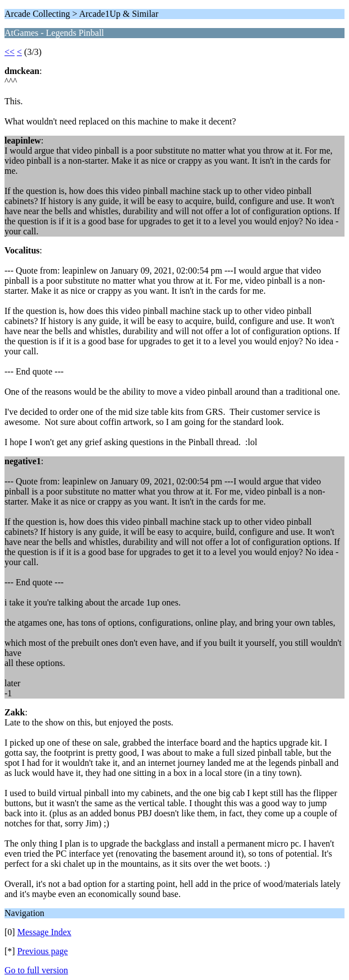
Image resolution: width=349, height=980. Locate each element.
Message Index (44, 932)
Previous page (43, 951)
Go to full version (36, 970)
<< (10, 52)
